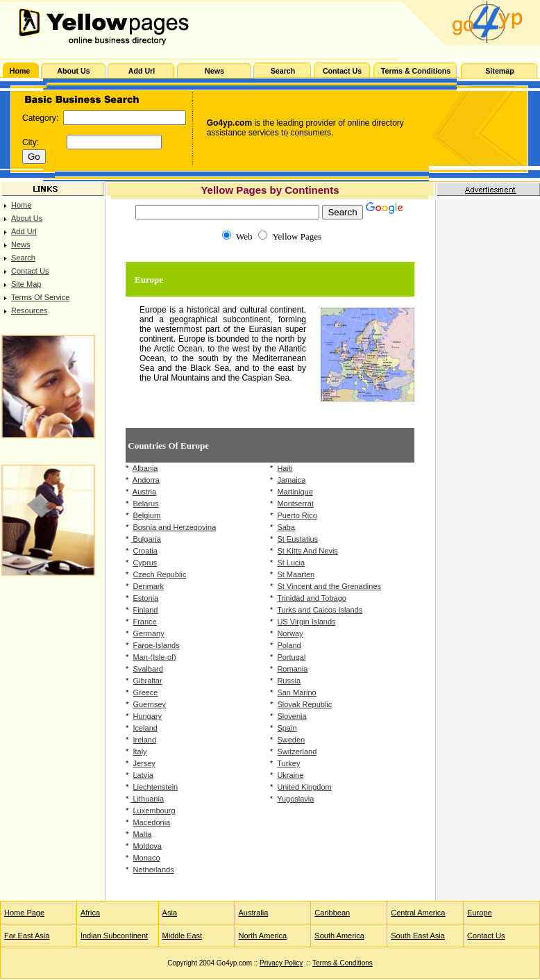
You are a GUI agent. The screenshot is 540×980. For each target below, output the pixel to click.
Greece (145, 692)
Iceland (145, 728)
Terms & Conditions (343, 963)
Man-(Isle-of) (154, 657)
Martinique (295, 492)
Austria (144, 492)
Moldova (147, 846)
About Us (27, 218)
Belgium (146, 515)
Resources (29, 310)
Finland (145, 610)
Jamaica (291, 480)
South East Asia (418, 936)
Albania (145, 468)
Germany (148, 633)
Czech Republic (159, 574)
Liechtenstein (155, 787)
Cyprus (145, 563)
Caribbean (332, 913)
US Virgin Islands (306, 622)
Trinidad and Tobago (312, 598)
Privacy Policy (281, 963)
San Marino (296, 692)
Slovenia (292, 716)
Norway (290, 633)
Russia (289, 681)
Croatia (145, 551)
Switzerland (297, 751)
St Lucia (291, 563)
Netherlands (153, 870)
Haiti (285, 468)
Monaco (146, 858)
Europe (479, 913)
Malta (142, 834)
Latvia (143, 775)
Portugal (291, 657)
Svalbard (147, 669)
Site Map (26, 284)
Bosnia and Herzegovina (174, 527)
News (21, 244)
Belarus (145, 504)
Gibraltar (147, 681)
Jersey (144, 763)
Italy (140, 751)
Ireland (144, 740)
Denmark (148, 586)
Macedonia (151, 822)
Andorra (146, 480)
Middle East (182, 936)
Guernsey (149, 704)
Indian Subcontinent (114, 936)
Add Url (24, 231)
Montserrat (295, 504)
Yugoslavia (295, 799)
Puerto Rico (297, 515)
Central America (418, 913)
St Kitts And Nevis (307, 551)
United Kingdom (304, 787)
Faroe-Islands (156, 645)
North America (262, 936)
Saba (286, 527)
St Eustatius (297, 539)
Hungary (147, 716)
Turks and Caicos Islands (320, 610)
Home (21, 205)
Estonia (145, 598)
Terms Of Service (40, 297)
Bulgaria (145, 539)
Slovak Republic (304, 704)
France (144, 622)
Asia (170, 913)
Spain (287, 728)
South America (339, 936)
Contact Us (30, 271)
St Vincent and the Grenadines (329, 586)
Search (23, 258)
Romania (292, 669)
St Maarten (296, 574)
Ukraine (290, 775)
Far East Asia (27, 936)
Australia (253, 913)
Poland (289, 645)
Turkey (288, 763)
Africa (90, 913)
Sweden (291, 740)
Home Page (24, 913)
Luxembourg (154, 811)
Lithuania (147, 799)
